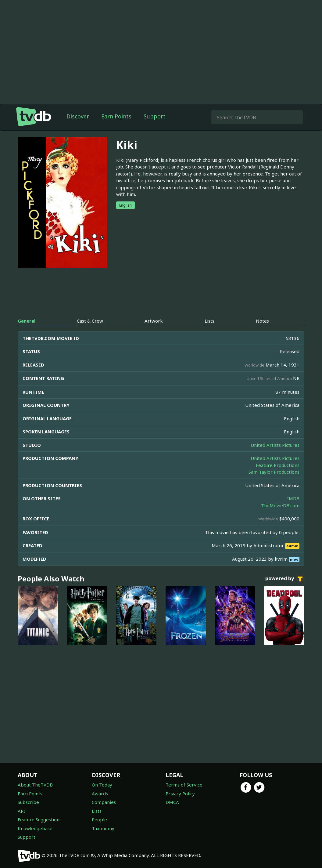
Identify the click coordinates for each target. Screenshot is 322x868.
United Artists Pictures (275, 445)
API (21, 811)
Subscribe (28, 802)
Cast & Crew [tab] (90, 321)
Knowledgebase (35, 828)
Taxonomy (103, 828)
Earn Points (116, 116)
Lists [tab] (209, 321)
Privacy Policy (180, 794)
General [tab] (27, 321)
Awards (100, 794)
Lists (97, 811)
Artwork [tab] (154, 321)
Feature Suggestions (40, 819)
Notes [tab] (262, 321)
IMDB (293, 498)
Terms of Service (184, 785)
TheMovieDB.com (280, 505)
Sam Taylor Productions (274, 472)
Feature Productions (278, 465)
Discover (78, 116)
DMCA (172, 802)
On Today (102, 785)
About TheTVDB (35, 785)
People (99, 819)
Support (155, 116)
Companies (104, 802)
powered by (285, 579)
